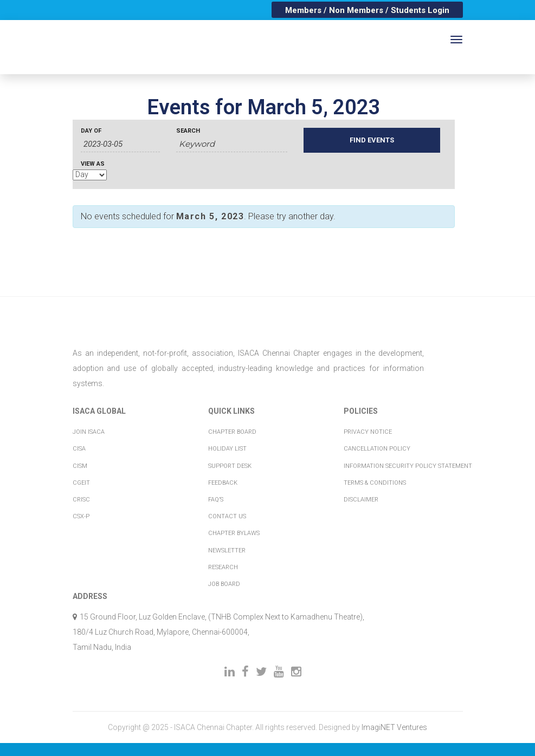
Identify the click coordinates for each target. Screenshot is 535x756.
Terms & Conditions (375, 483)
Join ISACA (89, 432)
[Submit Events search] (372, 140)
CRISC (81, 500)
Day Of (91, 131)
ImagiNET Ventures (394, 727)
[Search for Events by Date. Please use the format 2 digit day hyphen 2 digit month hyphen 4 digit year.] (120, 144)
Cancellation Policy (377, 449)
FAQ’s (216, 500)
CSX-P (81, 516)
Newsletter (227, 550)
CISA (79, 449)
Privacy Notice (368, 432)
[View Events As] (90, 175)
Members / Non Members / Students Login (367, 10)
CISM (80, 466)
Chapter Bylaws (234, 533)
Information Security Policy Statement (408, 466)
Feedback (223, 483)
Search (188, 131)
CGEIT (81, 483)
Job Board (224, 584)
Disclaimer (361, 500)
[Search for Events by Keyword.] (232, 144)
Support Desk (230, 466)
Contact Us (227, 516)
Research (223, 567)
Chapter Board (232, 432)
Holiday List (227, 449)
